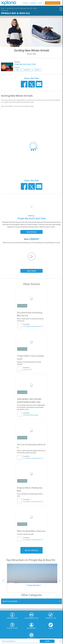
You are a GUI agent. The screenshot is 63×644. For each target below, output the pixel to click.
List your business (53, 3)
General (37, 70)
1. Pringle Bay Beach (33, 585)
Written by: (31, 216)
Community (5, 10)
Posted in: (17, 67)
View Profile (32, 232)
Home (3, 8)
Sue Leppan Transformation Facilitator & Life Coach (33, 326)
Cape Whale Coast (12, 8)
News (18, 70)
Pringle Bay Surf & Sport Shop (25, 64)
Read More (31, 271)
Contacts (25, 3)
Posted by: (17, 62)
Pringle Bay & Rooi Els (26, 8)
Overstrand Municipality (31, 415)
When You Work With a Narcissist (31, 531)
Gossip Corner (28, 370)
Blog (35, 8)
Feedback (33, 3)
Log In (40, 3)
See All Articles (31, 550)
